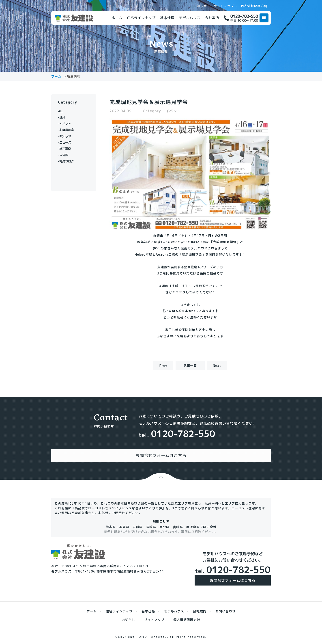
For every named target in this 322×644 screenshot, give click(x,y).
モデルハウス (190, 18)
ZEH (63, 117)
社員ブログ (69, 161)
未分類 (65, 155)
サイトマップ (224, 6)
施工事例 (67, 149)
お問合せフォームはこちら (233, 576)
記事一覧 (190, 366)
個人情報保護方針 (254, 6)
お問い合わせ (225, 607)
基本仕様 (167, 18)
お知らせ (200, 6)
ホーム (117, 18)
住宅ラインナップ (141, 18)
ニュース (67, 142)
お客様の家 (69, 130)
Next (217, 366)
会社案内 (212, 18)
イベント (67, 124)
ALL (63, 111)
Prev (163, 366)
